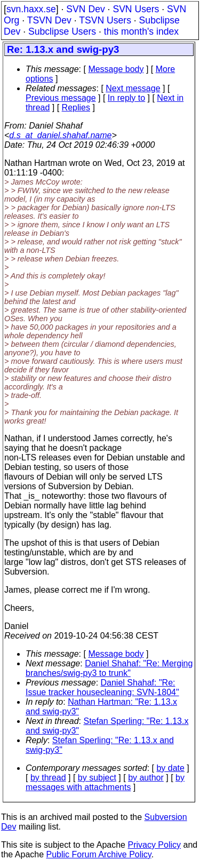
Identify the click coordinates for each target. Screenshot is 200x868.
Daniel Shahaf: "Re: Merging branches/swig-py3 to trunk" (109, 668)
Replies (76, 107)
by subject (97, 778)
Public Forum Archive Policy (99, 854)
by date (170, 768)
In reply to (126, 98)
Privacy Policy (154, 845)
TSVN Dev (49, 20)
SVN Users (136, 9)
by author (146, 778)
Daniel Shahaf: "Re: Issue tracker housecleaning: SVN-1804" (102, 687)
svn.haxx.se (31, 9)
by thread (48, 778)
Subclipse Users (62, 31)
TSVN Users (105, 20)
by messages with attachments (105, 782)
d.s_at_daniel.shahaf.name (60, 135)
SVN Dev (85, 9)
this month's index (141, 31)
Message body (116, 69)
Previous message (61, 98)
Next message (133, 88)
